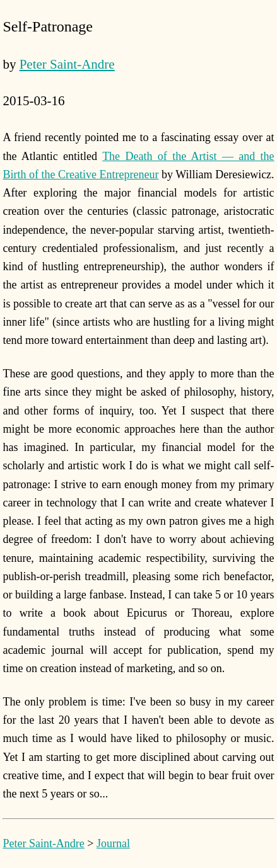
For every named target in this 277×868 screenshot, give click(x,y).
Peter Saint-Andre (67, 64)
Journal (113, 843)
